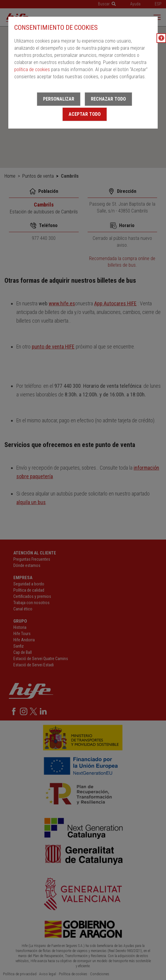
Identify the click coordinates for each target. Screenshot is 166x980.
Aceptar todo (85, 114)
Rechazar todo (108, 99)
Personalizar (59, 99)
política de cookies (32, 69)
